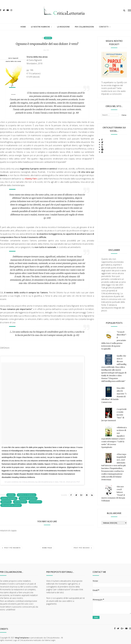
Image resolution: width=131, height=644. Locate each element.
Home (23, 27)
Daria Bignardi (9, 498)
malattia (6, 502)
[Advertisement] (114, 201)
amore (48, 38)
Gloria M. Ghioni (28, 498)
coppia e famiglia (27, 495)
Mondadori (35, 502)
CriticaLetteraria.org (29, 482)
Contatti (104, 27)
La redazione (63, 27)
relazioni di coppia (11, 505)
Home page (47, 548)
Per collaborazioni (84, 27)
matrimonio (20, 502)
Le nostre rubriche (40, 27)
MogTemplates (22, 638)
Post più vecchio (83, 548)
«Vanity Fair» (31, 179)
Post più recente (11, 548)
